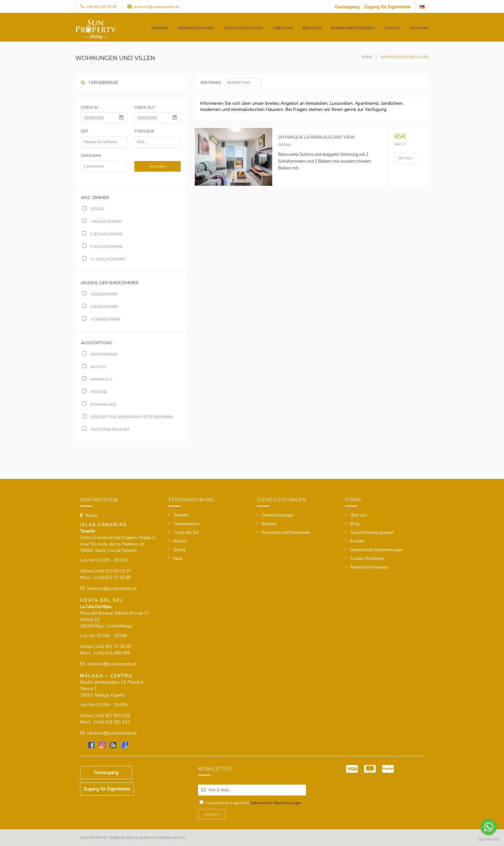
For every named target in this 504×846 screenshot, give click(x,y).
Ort (85, 131)
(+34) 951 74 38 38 (113, 647)
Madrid (180, 541)
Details (405, 158)
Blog (355, 524)
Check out (145, 107)
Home (367, 57)
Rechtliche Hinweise (369, 567)
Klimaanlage (99, 404)
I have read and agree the (253, 803)
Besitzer (312, 28)
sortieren (211, 83)
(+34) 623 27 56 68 (112, 578)
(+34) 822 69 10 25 (113, 571)
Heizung (95, 392)
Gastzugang (347, 7)
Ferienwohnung (196, 28)
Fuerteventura (186, 524)
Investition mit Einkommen (286, 533)
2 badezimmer (100, 307)
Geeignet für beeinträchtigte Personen (128, 417)
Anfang (160, 28)
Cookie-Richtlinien (367, 559)
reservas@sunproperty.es (156, 7)
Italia (178, 559)
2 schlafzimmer (102, 234)
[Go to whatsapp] (489, 827)
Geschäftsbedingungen (372, 533)
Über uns (283, 28)
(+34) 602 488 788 (112, 653)
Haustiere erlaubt (106, 429)
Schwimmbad (100, 354)
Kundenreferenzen (353, 28)
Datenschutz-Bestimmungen (377, 550)
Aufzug (94, 367)
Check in (90, 107)
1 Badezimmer (100, 294)
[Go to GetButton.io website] (489, 839)
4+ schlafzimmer (104, 259)
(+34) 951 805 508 (112, 716)
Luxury (392, 28)
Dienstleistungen (243, 28)
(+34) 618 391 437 (112, 722)
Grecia (179, 550)
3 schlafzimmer (102, 247)
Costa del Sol (186, 533)
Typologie (144, 131)
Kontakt (419, 28)
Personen (91, 156)
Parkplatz (97, 379)
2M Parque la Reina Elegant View (316, 137)
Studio (93, 209)
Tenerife (181, 515)
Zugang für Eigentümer (388, 7)
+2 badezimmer (101, 319)
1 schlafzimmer (102, 221)
